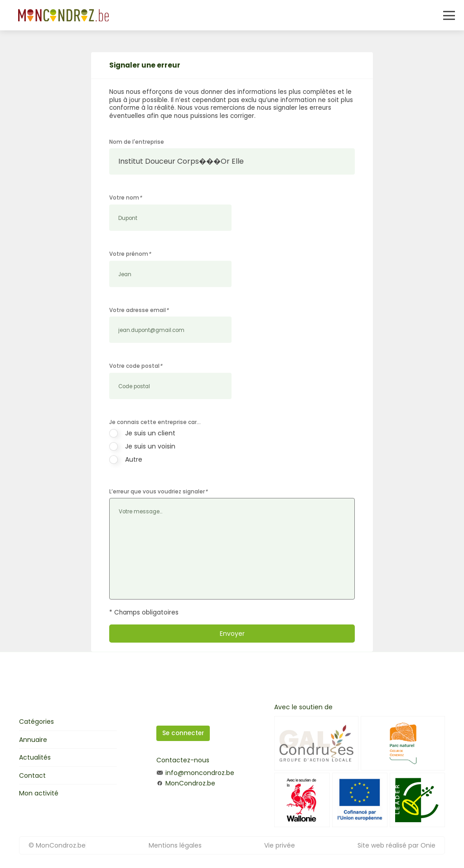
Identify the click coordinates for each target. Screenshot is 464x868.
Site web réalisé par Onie (396, 845)
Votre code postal (136, 366)
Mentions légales (175, 845)
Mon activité (39, 793)
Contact (32, 775)
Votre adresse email (139, 310)
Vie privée (280, 845)
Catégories (36, 722)
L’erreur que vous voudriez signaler (158, 492)
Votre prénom (130, 254)
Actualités (35, 757)
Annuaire (33, 740)
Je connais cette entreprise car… (155, 422)
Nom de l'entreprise (137, 142)
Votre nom (126, 198)
